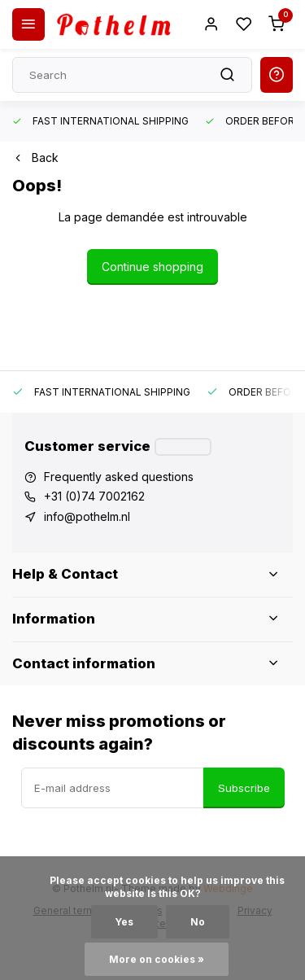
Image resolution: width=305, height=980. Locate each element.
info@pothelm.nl (87, 516)
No (198, 922)
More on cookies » (157, 959)
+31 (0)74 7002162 (94, 496)
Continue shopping (152, 267)
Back (35, 157)
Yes (124, 922)
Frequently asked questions (119, 477)
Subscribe (244, 788)
